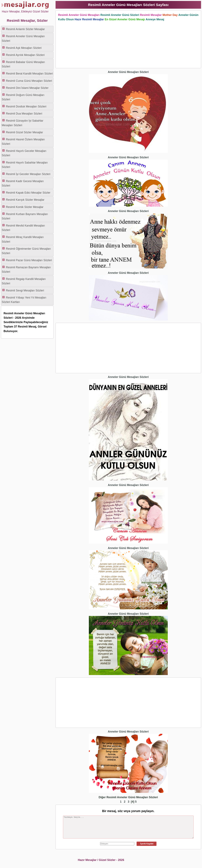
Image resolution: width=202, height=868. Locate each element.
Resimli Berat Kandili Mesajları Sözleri (29, 74)
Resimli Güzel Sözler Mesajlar (25, 132)
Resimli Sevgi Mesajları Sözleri (25, 290)
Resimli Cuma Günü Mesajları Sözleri (29, 81)
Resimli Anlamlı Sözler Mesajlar (25, 29)
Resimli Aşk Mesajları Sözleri (24, 48)
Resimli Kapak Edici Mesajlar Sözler (28, 193)
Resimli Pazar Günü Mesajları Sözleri (29, 260)
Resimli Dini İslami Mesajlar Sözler (27, 88)
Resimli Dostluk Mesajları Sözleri (26, 106)
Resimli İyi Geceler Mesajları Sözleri (28, 174)
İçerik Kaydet (146, 844)
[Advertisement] (128, 44)
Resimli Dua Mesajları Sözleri (24, 114)
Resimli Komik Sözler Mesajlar (25, 207)
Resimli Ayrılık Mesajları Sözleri (25, 55)
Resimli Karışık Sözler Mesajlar (25, 200)
